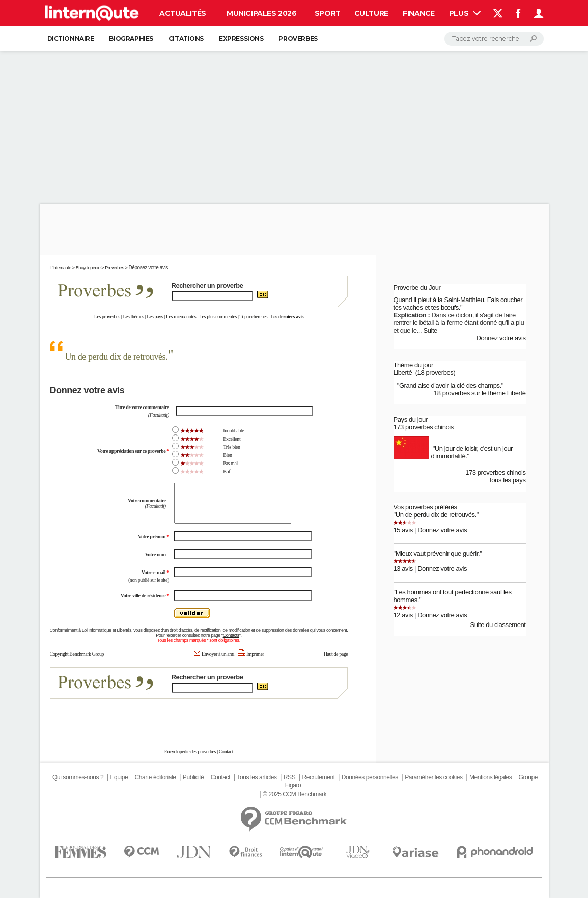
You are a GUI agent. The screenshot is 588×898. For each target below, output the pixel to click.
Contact (226, 752)
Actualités (183, 13)
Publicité (193, 777)
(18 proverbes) (436, 373)
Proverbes (298, 38)
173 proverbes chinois (424, 427)
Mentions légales (491, 777)
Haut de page (336, 654)
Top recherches (254, 317)
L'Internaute (61, 268)
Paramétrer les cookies (433, 777)
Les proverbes (107, 317)
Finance (419, 13)
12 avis (403, 615)
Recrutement (319, 777)
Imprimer (255, 654)
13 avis (403, 569)
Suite (430, 330)
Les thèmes (133, 317)
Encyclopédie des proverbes (190, 752)
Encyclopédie (88, 268)
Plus (465, 13)
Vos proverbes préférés (425, 507)
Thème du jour (413, 365)
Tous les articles (257, 777)
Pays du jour (411, 419)
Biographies (131, 38)
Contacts (231, 635)
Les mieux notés (181, 317)
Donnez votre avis (501, 338)
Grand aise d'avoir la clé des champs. (450, 385)
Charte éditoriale (156, 777)
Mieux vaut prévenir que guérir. (438, 553)
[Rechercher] (494, 39)
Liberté (403, 373)
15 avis (403, 530)
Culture (371, 13)
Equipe (119, 777)
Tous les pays (507, 480)
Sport (328, 13)
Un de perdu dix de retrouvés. (117, 357)
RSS (289, 777)
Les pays (155, 317)
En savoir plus (326, 718)
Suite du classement (498, 625)
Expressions (241, 38)
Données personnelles (370, 777)
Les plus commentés (218, 317)
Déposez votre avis (148, 268)
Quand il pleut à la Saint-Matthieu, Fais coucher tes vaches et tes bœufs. (458, 304)
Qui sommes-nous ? (78, 777)
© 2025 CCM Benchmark (295, 794)
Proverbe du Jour (417, 288)
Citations (186, 38)
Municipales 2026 (261, 13)
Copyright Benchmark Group (77, 654)
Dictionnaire (71, 38)
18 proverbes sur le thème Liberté (480, 393)
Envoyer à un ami (218, 654)
